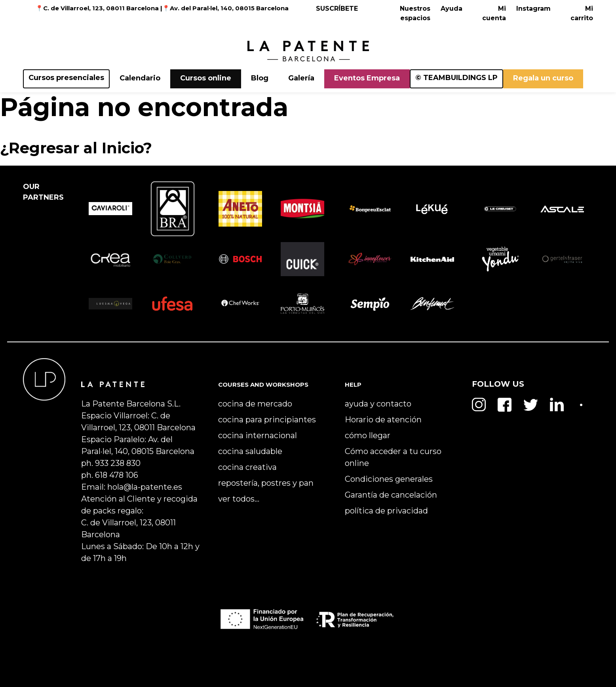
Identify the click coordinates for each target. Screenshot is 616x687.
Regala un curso (543, 78)
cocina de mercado (255, 404)
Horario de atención (383, 420)
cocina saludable (250, 451)
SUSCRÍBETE (337, 9)
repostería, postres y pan (266, 483)
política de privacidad (386, 511)
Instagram (533, 9)
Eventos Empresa (367, 78)
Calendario (140, 78)
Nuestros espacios (415, 13)
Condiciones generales (389, 479)
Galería (301, 78)
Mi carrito (582, 13)
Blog (260, 78)
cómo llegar (368, 435)
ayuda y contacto (378, 404)
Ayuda (452, 9)
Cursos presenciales (66, 78)
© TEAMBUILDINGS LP (456, 78)
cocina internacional (258, 435)
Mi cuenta (494, 13)
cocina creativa (247, 467)
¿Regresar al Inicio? (76, 148)
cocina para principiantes (267, 420)
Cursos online (206, 78)
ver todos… (239, 499)
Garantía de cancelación (391, 495)
